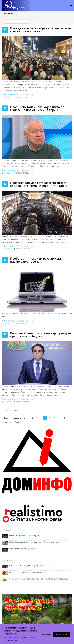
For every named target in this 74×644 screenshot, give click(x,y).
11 (59, 418)
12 (64, 418)
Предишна (17, 418)
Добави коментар (26, 95)
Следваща (7, 422)
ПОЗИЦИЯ (8, 97)
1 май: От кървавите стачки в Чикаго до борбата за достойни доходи (39, 579)
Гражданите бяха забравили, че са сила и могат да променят (41, 30)
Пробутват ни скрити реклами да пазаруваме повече (36, 260)
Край (17, 422)
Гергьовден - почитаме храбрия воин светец (28, 572)
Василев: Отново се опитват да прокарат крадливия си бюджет (41, 335)
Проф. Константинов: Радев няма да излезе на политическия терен (37, 108)
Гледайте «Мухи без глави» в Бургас (25, 535)
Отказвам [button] (46, 634)
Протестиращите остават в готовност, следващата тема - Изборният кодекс (39, 184)
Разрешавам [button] (62, 634)
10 (54, 418)
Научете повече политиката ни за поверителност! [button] (19, 639)
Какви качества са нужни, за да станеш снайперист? (31, 566)
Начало (7, 418)
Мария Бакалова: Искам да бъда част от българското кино (35, 542)
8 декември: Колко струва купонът (24, 549)
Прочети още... (10, 95)
